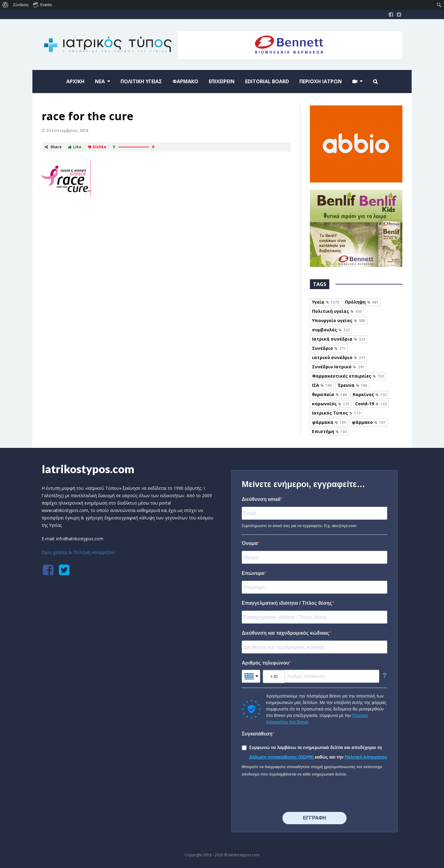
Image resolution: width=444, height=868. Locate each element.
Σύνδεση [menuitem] (21, 5)
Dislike (97, 147)
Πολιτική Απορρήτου (366, 757)
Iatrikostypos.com (88, 469)
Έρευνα (352, 385)
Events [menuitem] (43, 5)
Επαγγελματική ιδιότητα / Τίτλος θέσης (287, 603)
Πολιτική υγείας (337, 311)
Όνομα (250, 543)
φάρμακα (329, 422)
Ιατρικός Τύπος (336, 413)
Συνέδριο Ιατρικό (338, 367)
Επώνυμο (253, 573)
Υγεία (326, 302)
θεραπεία (329, 394)
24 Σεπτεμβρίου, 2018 (67, 131)
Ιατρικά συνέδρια (339, 339)
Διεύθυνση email (261, 499)
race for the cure (88, 116)
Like (75, 147)
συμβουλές (331, 330)
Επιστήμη (329, 431)
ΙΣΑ (322, 385)
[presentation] (289, 795)
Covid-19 (371, 404)
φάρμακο (369, 422)
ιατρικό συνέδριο (339, 357)
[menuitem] (5, 5)
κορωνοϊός (331, 404)
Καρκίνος (370, 394)
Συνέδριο (329, 348)
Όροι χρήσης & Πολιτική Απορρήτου (78, 552)
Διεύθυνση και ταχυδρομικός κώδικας (286, 633)
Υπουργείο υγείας (339, 320)
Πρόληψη (362, 302)
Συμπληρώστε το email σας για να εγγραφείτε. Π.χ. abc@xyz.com (299, 526)
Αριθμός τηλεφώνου (265, 663)
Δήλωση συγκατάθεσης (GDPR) (282, 757)
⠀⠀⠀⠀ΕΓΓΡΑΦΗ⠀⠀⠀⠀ (314, 818)
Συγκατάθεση (257, 734)
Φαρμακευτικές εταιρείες (348, 376)
